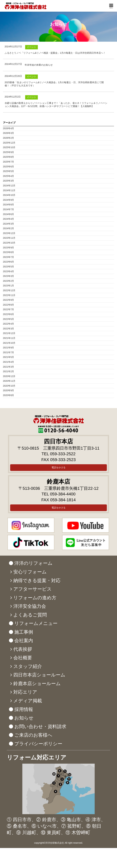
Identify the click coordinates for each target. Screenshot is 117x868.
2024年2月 (9, 228)
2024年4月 (9, 219)
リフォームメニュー (36, 623)
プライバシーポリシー (38, 744)
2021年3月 (9, 367)
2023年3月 (9, 276)
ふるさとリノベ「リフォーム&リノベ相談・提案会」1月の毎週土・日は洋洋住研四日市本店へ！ (55, 53)
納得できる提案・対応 (37, 581)
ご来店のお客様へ (33, 735)
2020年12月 (9, 376)
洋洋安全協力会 (30, 606)
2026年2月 (9, 138)
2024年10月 (9, 195)
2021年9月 (9, 348)
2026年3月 (9, 133)
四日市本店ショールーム (39, 675)
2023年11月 (9, 238)
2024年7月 (9, 209)
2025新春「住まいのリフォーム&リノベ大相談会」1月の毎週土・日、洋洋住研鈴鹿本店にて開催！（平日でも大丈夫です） (54, 84)
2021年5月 (9, 357)
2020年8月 (9, 395)
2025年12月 (9, 143)
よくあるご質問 (30, 615)
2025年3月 (9, 181)
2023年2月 (9, 281)
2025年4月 (9, 176)
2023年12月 (9, 233)
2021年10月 (9, 343)
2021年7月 (9, 352)
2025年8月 (9, 157)
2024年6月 (9, 214)
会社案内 (24, 641)
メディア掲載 (28, 701)
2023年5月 (9, 267)
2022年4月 (9, 324)
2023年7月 (9, 257)
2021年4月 (9, 362)
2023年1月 (9, 286)
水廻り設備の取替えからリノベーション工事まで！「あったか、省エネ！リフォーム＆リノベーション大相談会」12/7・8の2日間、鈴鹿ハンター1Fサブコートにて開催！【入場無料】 (56, 105)
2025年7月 (9, 162)
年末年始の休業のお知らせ (39, 65)
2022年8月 (9, 305)
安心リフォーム (30, 572)
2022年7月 (9, 309)
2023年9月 (9, 248)
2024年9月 (9, 200)
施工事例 (24, 632)
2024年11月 (9, 190)
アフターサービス (32, 589)
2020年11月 (9, 381)
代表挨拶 (23, 649)
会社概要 (23, 658)
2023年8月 (9, 252)
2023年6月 (9, 262)
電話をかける (58, 467)
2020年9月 (9, 390)
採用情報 (24, 709)
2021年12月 (9, 333)
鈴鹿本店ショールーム (37, 684)
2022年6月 (9, 314)
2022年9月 (9, 300)
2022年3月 (9, 329)
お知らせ (24, 718)
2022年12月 (9, 290)
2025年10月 (9, 147)
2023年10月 (9, 243)
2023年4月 (9, 271)
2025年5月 (9, 171)
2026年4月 (9, 128)
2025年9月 (9, 152)
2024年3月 (9, 224)
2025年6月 (9, 167)
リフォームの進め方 (35, 598)
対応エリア (25, 692)
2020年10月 (9, 386)
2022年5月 (9, 319)
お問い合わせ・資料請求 (40, 727)
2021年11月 (9, 338)
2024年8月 (9, 205)
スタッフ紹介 (28, 666)
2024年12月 (9, 186)
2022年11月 (9, 295)
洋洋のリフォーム (33, 563)
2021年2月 (9, 371)
